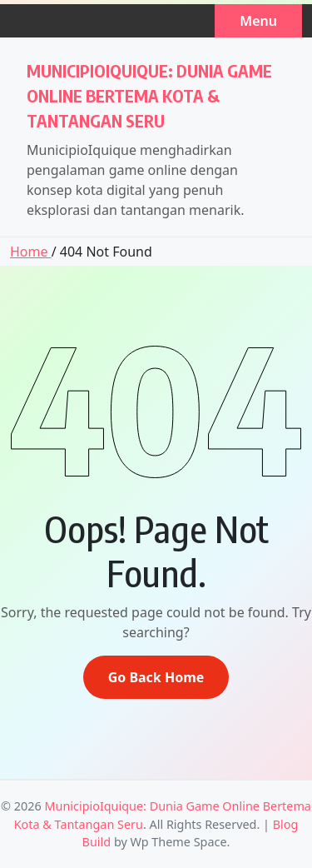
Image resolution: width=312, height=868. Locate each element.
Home (31, 252)
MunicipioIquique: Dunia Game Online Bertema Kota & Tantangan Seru (149, 95)
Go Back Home (156, 677)
